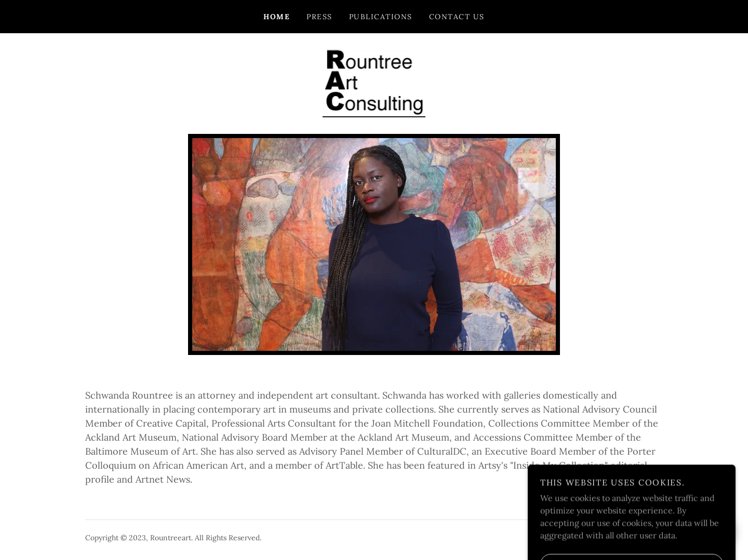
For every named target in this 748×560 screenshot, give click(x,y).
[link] (374, 83)
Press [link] (319, 17)
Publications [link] (381, 17)
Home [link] (277, 17)
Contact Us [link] (457, 17)
